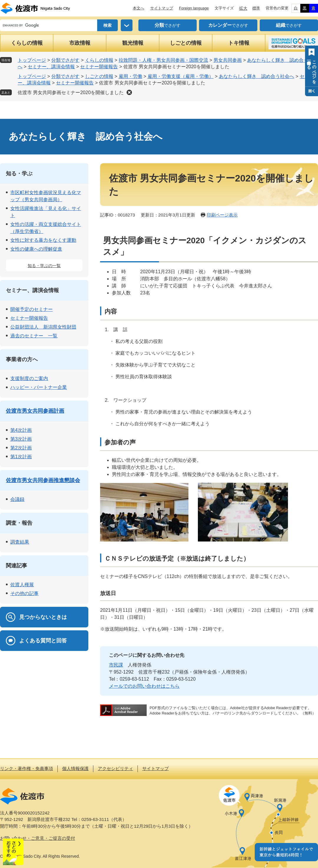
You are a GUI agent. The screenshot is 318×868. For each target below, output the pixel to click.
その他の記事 (24, 593)
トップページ (32, 60)
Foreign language (194, 8)
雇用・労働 (130, 76)
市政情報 (80, 43)
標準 (256, 8)
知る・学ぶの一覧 (44, 266)
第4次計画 (21, 430)
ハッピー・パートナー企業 (39, 387)
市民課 (116, 665)
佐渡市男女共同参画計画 (35, 411)
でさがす (168, 25)
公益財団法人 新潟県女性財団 (43, 327)
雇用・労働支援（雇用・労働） (180, 76)
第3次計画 (21, 439)
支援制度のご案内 (29, 378)
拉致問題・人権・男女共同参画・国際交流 (163, 60)
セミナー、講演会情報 (51, 67)
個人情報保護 (75, 768)
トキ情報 (239, 43)
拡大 (243, 8)
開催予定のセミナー (32, 309)
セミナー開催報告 (99, 67)
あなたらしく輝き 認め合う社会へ (256, 76)
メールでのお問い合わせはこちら (144, 686)
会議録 (17, 499)
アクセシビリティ (115, 768)
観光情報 (133, 43)
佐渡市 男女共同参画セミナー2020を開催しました (71, 93)
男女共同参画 (228, 60)
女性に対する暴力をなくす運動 (43, 240)
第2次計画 (21, 448)
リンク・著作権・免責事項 (26, 768)
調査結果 (20, 542)
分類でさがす (65, 60)
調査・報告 (19, 523)
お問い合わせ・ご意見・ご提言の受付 (38, 838)
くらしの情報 (27, 43)
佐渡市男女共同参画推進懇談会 (43, 480)
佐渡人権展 (22, 585)
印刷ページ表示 (222, 215)
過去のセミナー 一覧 (34, 336)
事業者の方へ (22, 359)
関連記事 (16, 566)
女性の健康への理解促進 (36, 249)
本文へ (139, 8)
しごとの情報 (186, 43)
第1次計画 (21, 457)
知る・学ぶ (19, 174)
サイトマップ (162, 8)
